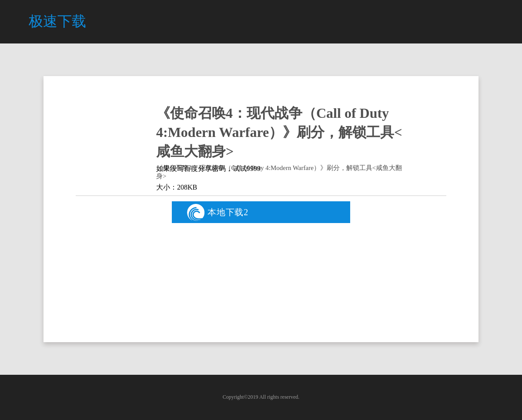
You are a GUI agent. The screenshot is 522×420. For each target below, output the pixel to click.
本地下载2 (218, 212)
